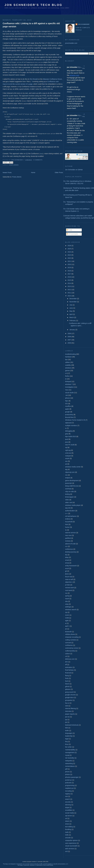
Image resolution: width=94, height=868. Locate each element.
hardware (68, 357)
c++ (66, 513)
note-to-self (69, 579)
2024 (69, 252)
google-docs (69, 697)
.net (66, 395)
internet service (70, 533)
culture (67, 654)
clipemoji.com (70, 472)
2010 (69, 296)
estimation (69, 667)
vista (67, 604)
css (66, 475)
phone (67, 772)
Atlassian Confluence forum (52, 79)
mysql (67, 755)
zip (66, 612)
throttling (68, 829)
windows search (71, 610)
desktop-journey (71, 552)
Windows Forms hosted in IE (75, 420)
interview (68, 711)
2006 (69, 343)
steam (67, 821)
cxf (66, 656)
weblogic (68, 607)
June (71, 308)
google (67, 412)
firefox (67, 376)
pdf (66, 769)
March (72, 317)
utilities (67, 362)
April (71, 314)
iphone (67, 398)
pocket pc (68, 780)
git (66, 571)
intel (66, 706)
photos (67, 774)
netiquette (68, 761)
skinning (68, 805)
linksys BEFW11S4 (72, 486)
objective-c (69, 582)
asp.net (68, 508)
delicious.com (70, 659)
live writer (68, 747)
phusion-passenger (72, 777)
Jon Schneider (17, 159)
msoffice (68, 406)
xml (66, 851)
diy (66, 555)
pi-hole (67, 585)
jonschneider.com (71, 43)
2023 (69, 255)
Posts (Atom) (17, 176)
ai (66, 623)
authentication (70, 511)
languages (69, 733)
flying (67, 676)
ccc (66, 546)
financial (68, 673)
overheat (68, 489)
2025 (69, 249)
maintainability (70, 750)
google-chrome (70, 695)
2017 (69, 274)
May (71, 311)
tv (66, 428)
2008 (69, 337)
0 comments (38, 159)
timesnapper (69, 497)
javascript (68, 483)
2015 (69, 280)
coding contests (70, 640)
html (67, 524)
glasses (68, 689)
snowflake (69, 810)
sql (66, 447)
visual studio (69, 393)
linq (66, 741)
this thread (33, 79)
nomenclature (70, 766)
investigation (69, 387)
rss (66, 593)
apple (67, 409)
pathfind (68, 538)
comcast (68, 643)
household (69, 522)
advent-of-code (70, 544)
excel (67, 568)
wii (66, 464)
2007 (69, 340)
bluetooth (68, 632)
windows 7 (69, 384)
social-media (69, 813)
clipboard (68, 423)
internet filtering (70, 708)
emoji (67, 563)
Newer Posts (7, 172)
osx (66, 461)
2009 (69, 333)
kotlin (67, 731)
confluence (14, 164)
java (66, 442)
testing (67, 494)
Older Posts (59, 172)
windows (68, 368)
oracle (67, 458)
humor (67, 527)
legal (67, 739)
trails (67, 832)
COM (67, 618)
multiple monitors (71, 426)
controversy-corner (72, 648)
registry (68, 794)
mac (67, 390)
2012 (69, 290)
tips (66, 360)
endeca (68, 519)
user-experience (71, 843)
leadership (69, 736)
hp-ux (67, 703)
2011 (69, 293)
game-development (72, 481)
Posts (69, 230)
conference (69, 549)
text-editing (69, 827)
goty (67, 434)
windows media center (73, 467)
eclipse (67, 478)
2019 (69, 268)
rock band (68, 590)
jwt (66, 722)
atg (66, 469)
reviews (68, 541)
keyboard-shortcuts (72, 725)
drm (66, 662)
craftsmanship (70, 651)
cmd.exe (68, 453)
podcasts (68, 783)
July (71, 305)
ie (66, 379)
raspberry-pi (69, 788)
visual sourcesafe (71, 846)
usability (68, 365)
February (73, 321)
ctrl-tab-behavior (71, 516)
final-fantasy (69, 670)
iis (66, 530)
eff (66, 665)
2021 (69, 261)
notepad (68, 456)
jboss (67, 574)
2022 (69, 258)
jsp (66, 720)
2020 (69, 264)
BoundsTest (69, 417)
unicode (68, 838)
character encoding (72, 637)
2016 (69, 277)
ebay (67, 557)
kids (66, 728)
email (67, 560)
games (67, 371)
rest (66, 796)
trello (67, 835)
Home (33, 172)
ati (66, 629)
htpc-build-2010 (70, 436)
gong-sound (69, 692)
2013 (69, 286)
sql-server (68, 816)
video (67, 500)
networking (69, 763)
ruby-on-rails (69, 491)
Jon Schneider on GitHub (74, 170)
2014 (69, 283)
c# (66, 373)
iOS (66, 404)
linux (67, 744)
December (73, 299)
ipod (67, 439)
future (67, 684)
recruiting (68, 791)
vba (66, 601)
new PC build (70, 445)
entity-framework (71, 566)
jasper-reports (70, 714)
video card (69, 502)
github (67, 687)
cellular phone (70, 634)
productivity (69, 415)
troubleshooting (70, 354)
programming (70, 785)
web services (70, 849)
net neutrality (70, 758)
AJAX (67, 615)
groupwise (69, 700)
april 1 (67, 626)
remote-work (69, 588)
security (68, 802)
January (72, 330)
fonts (67, 678)
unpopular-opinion (71, 840)
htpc (67, 401)
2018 (69, 271)
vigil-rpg (68, 450)
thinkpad (68, 382)
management (70, 752)
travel (67, 599)
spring (67, 596)
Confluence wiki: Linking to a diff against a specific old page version (31, 25)
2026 (69, 246)
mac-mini (68, 535)
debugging (69, 431)
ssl (66, 818)
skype (67, 807)
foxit (66, 681)
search (67, 799)
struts (67, 824)
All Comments (72, 234)
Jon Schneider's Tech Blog (33, 5)
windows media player (73, 505)
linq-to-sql (68, 577)
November (73, 302)
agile (67, 621)
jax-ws (67, 717)
